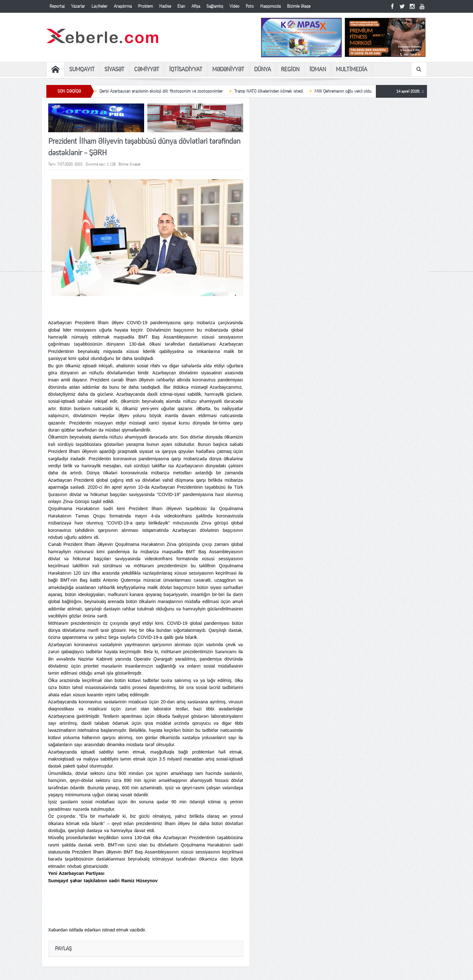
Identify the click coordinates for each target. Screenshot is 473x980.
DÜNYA (263, 69)
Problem (145, 6)
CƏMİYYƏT (147, 69)
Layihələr (99, 6)
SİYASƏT (114, 69)
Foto (250, 6)
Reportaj (57, 6)
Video (234, 6)
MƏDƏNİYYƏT (228, 69)
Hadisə (165, 6)
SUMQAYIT (82, 69)
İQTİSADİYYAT (186, 69)
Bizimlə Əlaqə (299, 6)
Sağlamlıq (215, 6)
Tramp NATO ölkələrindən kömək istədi (269, 91)
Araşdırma (123, 6)
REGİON (290, 69)
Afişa (196, 6)
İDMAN (318, 69)
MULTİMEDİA (352, 69)
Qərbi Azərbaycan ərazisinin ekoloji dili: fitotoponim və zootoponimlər (161, 91)
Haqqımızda (270, 6)
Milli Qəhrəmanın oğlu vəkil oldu (343, 91)
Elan (181, 6)
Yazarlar (78, 6)
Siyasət (135, 164)
